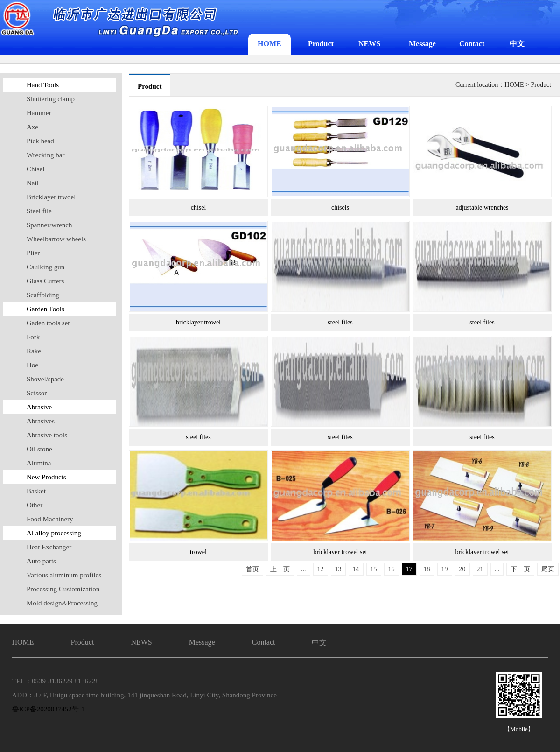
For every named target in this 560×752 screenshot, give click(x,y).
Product (321, 44)
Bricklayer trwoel (51, 197)
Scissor (37, 393)
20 (462, 569)
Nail (33, 183)
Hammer (39, 113)
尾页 (548, 569)
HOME (269, 44)
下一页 (520, 569)
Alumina (39, 463)
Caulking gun (45, 267)
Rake (34, 351)
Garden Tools (45, 309)
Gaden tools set (48, 323)
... (304, 569)
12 (321, 569)
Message (422, 44)
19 (445, 569)
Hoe (32, 365)
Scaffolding (43, 295)
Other (35, 505)
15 (374, 569)
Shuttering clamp (51, 99)
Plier (33, 253)
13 (338, 569)
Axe (32, 127)
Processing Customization (63, 589)
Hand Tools (43, 85)
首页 (252, 569)
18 (427, 569)
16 (392, 569)
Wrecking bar (45, 155)
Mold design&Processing (62, 603)
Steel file (39, 211)
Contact (472, 44)
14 (356, 569)
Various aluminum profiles (64, 575)
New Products (46, 477)
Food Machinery (50, 519)
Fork (33, 337)
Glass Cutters (45, 281)
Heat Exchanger (49, 547)
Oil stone (39, 449)
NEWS (369, 44)
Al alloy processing (54, 533)
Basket (36, 491)
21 (480, 569)
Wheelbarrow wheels (56, 239)
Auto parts (41, 561)
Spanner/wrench (49, 225)
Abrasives (41, 421)
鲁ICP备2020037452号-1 (49, 709)
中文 (517, 44)
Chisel (35, 169)
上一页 (280, 569)
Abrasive (39, 407)
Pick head (40, 141)
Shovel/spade (45, 379)
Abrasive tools (47, 435)
